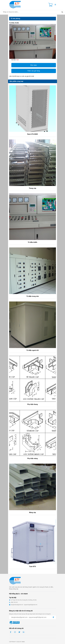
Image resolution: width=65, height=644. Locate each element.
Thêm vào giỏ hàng (34, 71)
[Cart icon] (51, 5)
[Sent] (53, 617)
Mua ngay (34, 65)
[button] (55, 5)
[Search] (62, 12)
